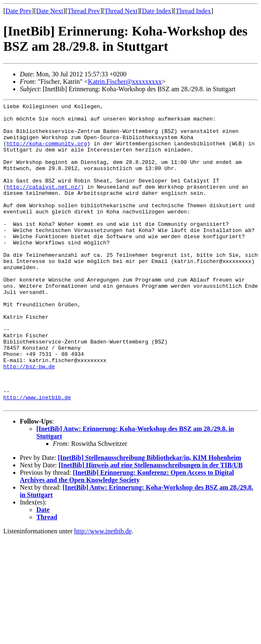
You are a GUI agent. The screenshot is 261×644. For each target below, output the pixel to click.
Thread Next (121, 11)
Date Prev (19, 11)
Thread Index (193, 11)
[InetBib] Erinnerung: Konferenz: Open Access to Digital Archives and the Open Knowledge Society (127, 537)
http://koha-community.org (47, 152)
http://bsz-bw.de (29, 419)
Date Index (157, 11)
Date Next (50, 11)
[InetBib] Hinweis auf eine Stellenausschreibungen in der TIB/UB (151, 526)
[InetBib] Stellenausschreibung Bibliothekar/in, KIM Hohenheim (149, 518)
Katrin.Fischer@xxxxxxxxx (125, 82)
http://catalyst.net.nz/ (44, 204)
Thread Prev (84, 11)
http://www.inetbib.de (37, 457)
